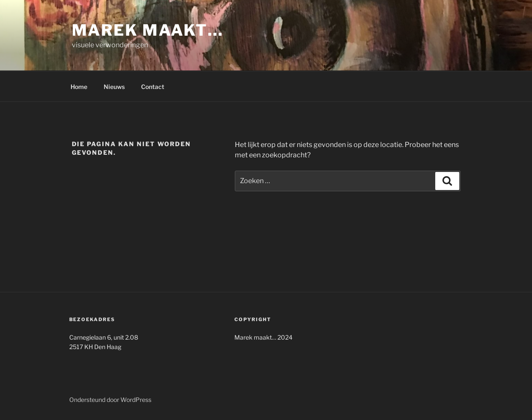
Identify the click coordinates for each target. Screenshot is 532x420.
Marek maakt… (148, 30)
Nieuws (114, 87)
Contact (153, 87)
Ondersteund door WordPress (110, 400)
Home (79, 87)
